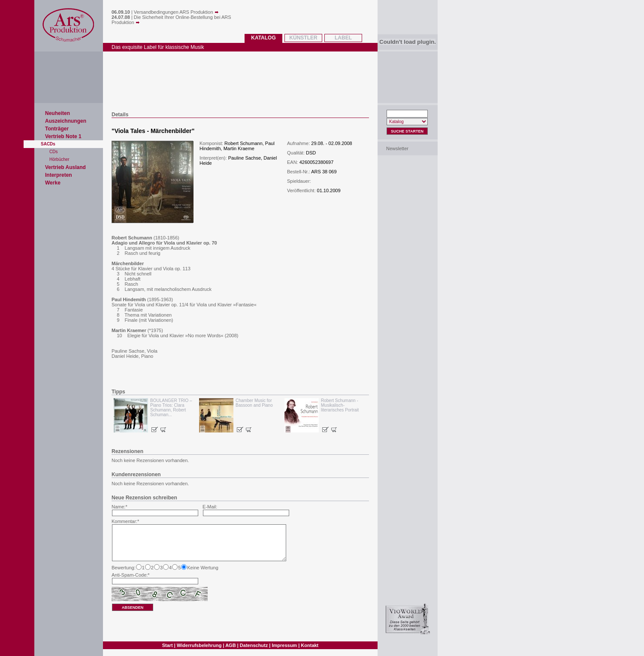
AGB (230, 645)
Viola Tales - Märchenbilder (153, 131)
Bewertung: (124, 568)
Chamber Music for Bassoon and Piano (254, 403)
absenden (133, 608)
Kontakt (310, 645)
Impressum (284, 645)
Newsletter (397, 148)
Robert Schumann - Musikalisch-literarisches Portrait (340, 405)
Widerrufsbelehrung (199, 645)
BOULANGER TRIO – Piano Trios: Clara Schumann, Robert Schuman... (171, 408)
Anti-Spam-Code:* (131, 575)
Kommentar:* (125, 521)
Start (168, 645)
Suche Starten (407, 131)
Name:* (119, 507)
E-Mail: (210, 507)
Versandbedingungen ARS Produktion (176, 12)
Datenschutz (254, 645)
